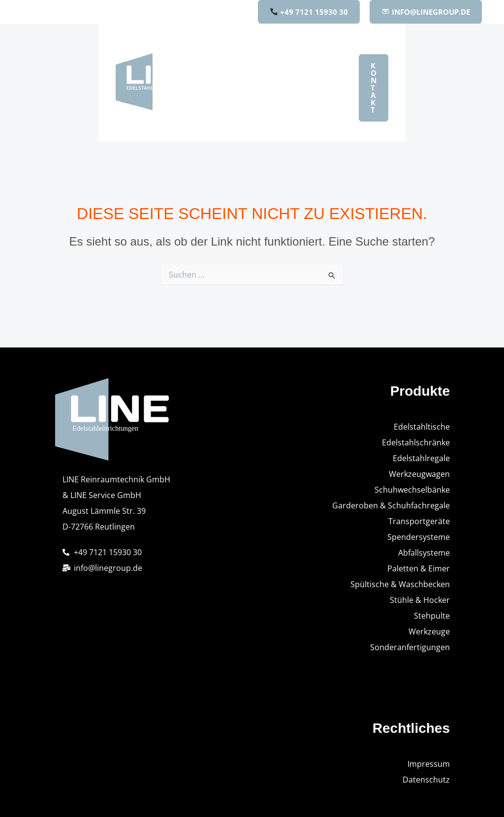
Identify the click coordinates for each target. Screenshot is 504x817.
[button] (295, 53)
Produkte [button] (277, 53)
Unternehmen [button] (247, 88)
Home (226, 53)
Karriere (231, 124)
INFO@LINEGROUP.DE (426, 12)
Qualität (313, 88)
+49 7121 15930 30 (309, 12)
